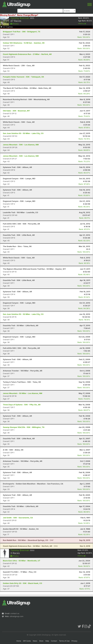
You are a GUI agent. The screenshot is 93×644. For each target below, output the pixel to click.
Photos (14, 24)
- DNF (28, 540)
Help (47, 641)
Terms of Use (64, 641)
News (35, 641)
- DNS (30, 546)
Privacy (74, 641)
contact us (15, 613)
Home (19, 641)
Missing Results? (8, 15)
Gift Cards (27, 641)
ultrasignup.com (16, 616)
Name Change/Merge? (28, 15)
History (82, 24)
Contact (54, 641)
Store (41, 641)
